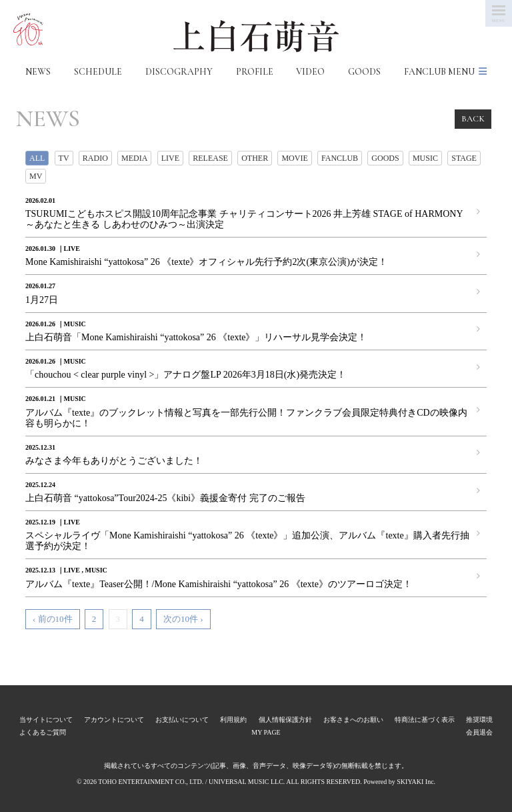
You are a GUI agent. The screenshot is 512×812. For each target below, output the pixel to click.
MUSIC (425, 158)
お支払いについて (182, 720)
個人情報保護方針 (285, 720)
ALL (37, 158)
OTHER (255, 158)
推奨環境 (479, 720)
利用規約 (233, 720)
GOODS (385, 158)
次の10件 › (183, 619)
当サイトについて (46, 720)
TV (64, 158)
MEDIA (134, 158)
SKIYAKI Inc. (416, 782)
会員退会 (479, 732)
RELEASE (210, 158)
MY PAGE (266, 732)
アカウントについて (114, 720)
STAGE (464, 158)
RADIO (95, 158)
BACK (473, 119)
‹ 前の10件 (53, 619)
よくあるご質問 (43, 732)
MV (36, 176)
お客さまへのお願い (353, 720)
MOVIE (294, 158)
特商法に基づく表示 (425, 720)
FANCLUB (340, 158)
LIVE (170, 158)
